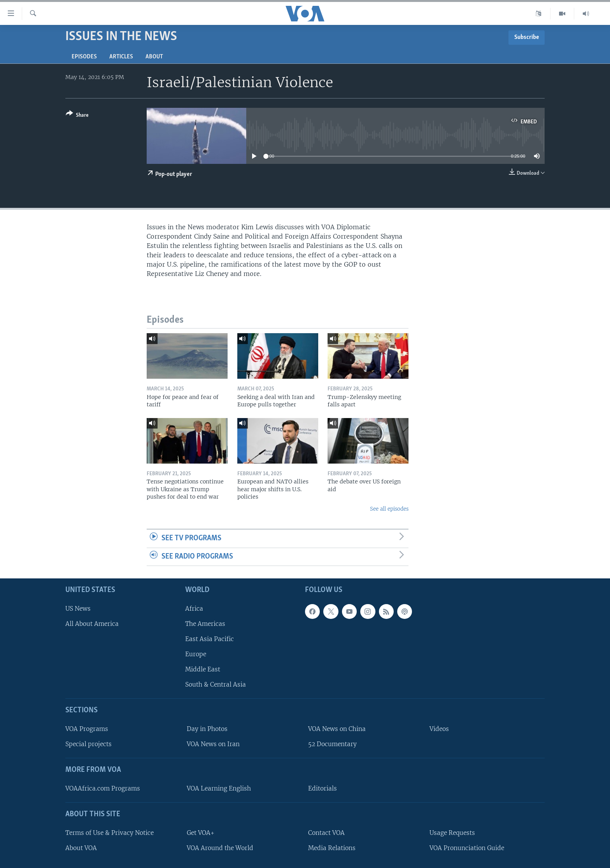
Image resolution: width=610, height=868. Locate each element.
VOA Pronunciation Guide (467, 848)
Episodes (84, 57)
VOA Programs (87, 729)
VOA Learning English (219, 788)
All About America (92, 624)
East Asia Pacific (209, 639)
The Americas (205, 624)
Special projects (89, 744)
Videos (439, 729)
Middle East (203, 669)
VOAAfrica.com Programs (103, 788)
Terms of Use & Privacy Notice (110, 833)
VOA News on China (337, 729)
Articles (121, 57)
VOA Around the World (220, 848)
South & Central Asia (216, 684)
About (154, 57)
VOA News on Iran (213, 744)
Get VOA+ (201, 833)
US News (78, 609)
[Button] (77, 116)
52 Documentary (332, 744)
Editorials (323, 788)
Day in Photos (207, 729)
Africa (194, 609)
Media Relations (332, 848)
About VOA (81, 848)
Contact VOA (326, 833)
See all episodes (389, 509)
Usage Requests (452, 833)
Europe (196, 654)
